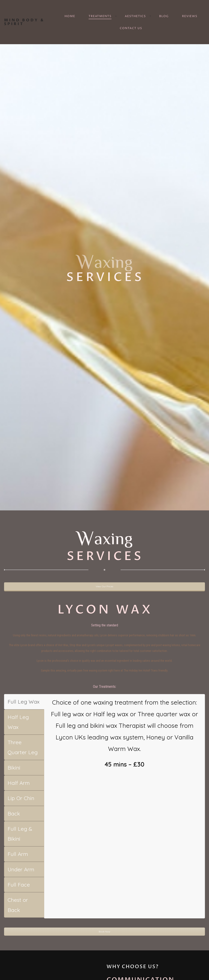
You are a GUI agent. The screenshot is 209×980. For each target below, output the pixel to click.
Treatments (100, 16)
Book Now (104, 931)
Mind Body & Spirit (24, 22)
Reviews (190, 16)
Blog (164, 16)
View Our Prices (104, 586)
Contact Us (131, 28)
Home (70, 16)
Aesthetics (135, 16)
